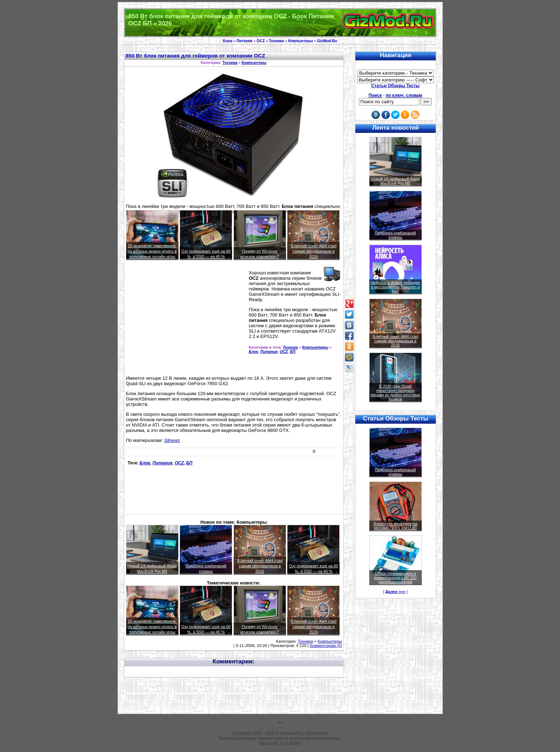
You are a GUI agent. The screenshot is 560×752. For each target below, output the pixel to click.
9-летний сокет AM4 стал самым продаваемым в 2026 (314, 251)
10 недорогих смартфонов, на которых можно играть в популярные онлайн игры (152, 251)
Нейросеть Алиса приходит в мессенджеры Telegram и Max (395, 287)
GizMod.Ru (327, 41)
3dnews (172, 440)
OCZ (261, 41)
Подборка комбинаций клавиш (396, 235)
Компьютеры (301, 41)
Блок (227, 41)
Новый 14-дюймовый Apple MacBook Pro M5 (396, 181)
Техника (276, 41)
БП (293, 352)
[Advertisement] (186, 321)
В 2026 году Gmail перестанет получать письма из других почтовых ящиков (396, 393)
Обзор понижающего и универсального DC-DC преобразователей (395, 578)
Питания (244, 41)
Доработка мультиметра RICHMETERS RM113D (395, 526)
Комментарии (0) (326, 646)
